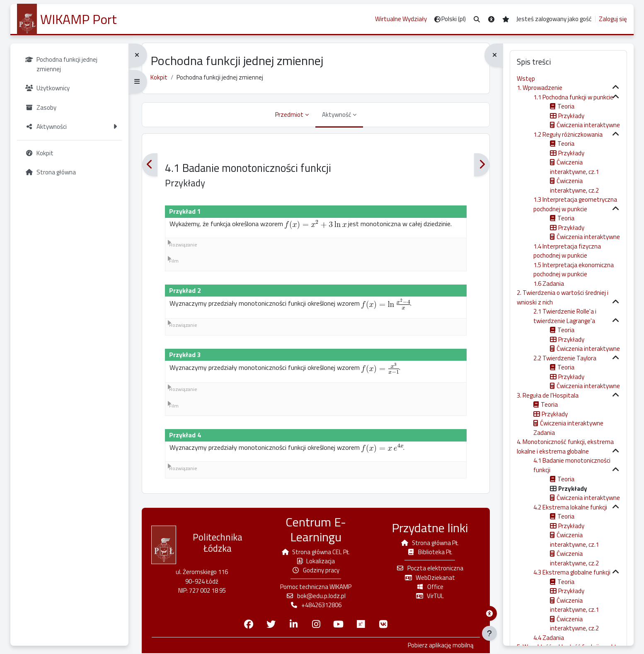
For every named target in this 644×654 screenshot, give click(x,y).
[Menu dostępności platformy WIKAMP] (489, 613)
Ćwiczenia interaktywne (588, 125)
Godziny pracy (316, 571)
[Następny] (481, 166)
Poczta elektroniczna (429, 569)
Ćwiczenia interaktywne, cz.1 (574, 167)
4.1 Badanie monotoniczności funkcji (572, 465)
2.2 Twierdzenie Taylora (565, 358)
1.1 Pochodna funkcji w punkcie (573, 97)
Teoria (566, 106)
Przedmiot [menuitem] (289, 115)
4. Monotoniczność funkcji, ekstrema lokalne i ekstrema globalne (565, 446)
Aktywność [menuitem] (337, 115)
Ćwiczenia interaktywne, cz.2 (574, 186)
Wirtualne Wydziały (401, 19)
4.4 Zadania (549, 638)
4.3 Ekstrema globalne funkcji (572, 572)
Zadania (544, 433)
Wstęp (526, 78)
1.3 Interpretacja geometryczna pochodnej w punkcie (575, 204)
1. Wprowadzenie (540, 88)
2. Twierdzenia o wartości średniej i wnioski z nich (563, 297)
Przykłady (571, 116)
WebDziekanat (429, 578)
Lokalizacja (316, 561)
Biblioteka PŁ (429, 552)
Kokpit (160, 78)
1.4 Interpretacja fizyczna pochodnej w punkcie (567, 251)
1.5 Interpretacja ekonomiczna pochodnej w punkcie (574, 270)
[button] (477, 19)
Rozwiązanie (184, 245)
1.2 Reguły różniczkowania (568, 134)
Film (175, 262)
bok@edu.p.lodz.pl (316, 597)
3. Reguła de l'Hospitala (548, 395)
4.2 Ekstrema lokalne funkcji (570, 507)
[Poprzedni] (151, 166)
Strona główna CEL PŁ (316, 552)
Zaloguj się (613, 19)
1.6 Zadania (549, 284)
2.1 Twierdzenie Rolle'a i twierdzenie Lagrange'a (565, 316)
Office (429, 588)
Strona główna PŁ (429, 543)
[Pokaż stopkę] (489, 633)
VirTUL (429, 597)
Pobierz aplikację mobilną (439, 646)
